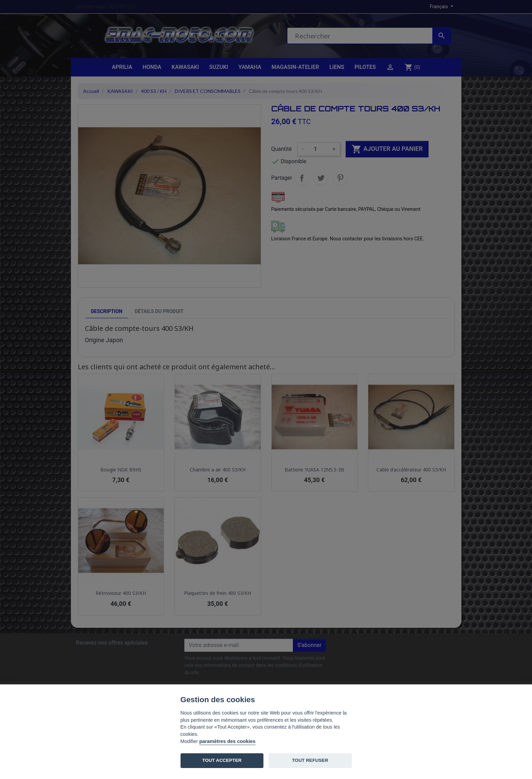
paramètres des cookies (227, 741)
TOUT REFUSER (310, 760)
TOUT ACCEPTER (222, 760)
